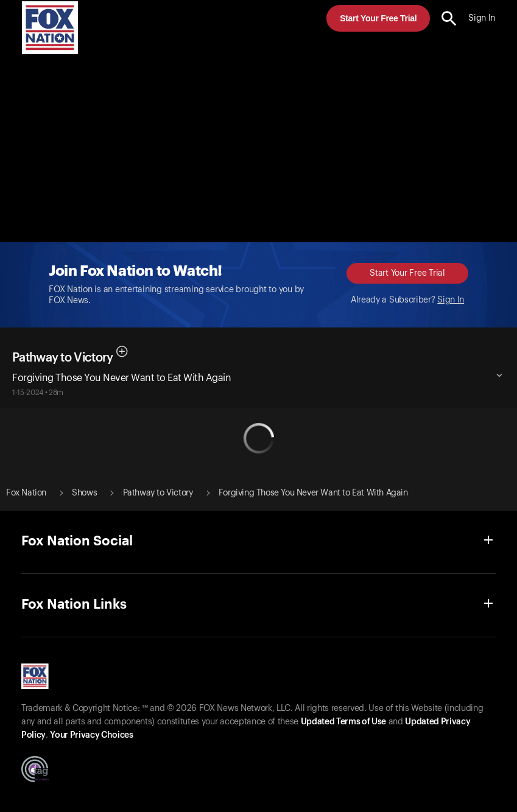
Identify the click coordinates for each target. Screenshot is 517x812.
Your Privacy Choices (91, 735)
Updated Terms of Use (343, 722)
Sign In (451, 300)
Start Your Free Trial (378, 18)
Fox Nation (26, 493)
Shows (84, 493)
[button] (449, 19)
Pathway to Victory (62, 358)
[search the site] (449, 19)
